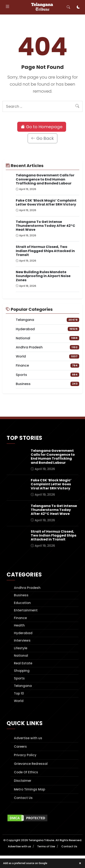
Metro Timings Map (30, 789)
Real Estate (23, 663)
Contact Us (23, 798)
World (19, 701)
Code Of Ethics (26, 772)
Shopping (22, 671)
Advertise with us (28, 738)
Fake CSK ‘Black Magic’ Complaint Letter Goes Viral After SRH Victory (46, 202)
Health (19, 625)
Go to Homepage (42, 127)
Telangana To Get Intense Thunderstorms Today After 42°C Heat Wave (46, 226)
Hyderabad (23, 633)
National (21, 656)
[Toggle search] (68, 7)
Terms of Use (46, 846)
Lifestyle (21, 648)
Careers (20, 747)
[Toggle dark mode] (78, 7)
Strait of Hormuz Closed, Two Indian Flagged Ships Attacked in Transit (45, 251)
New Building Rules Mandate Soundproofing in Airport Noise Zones (43, 276)
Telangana (23, 686)
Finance (20, 618)
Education (22, 603)
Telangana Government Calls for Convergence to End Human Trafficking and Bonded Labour (45, 179)
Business (21, 595)
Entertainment (26, 610)
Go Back (42, 138)
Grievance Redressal (31, 764)
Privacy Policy (25, 755)
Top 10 (19, 693)
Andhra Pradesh (27, 588)
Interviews (22, 640)
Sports (19, 678)
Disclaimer (23, 781)
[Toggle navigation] (7, 7)
